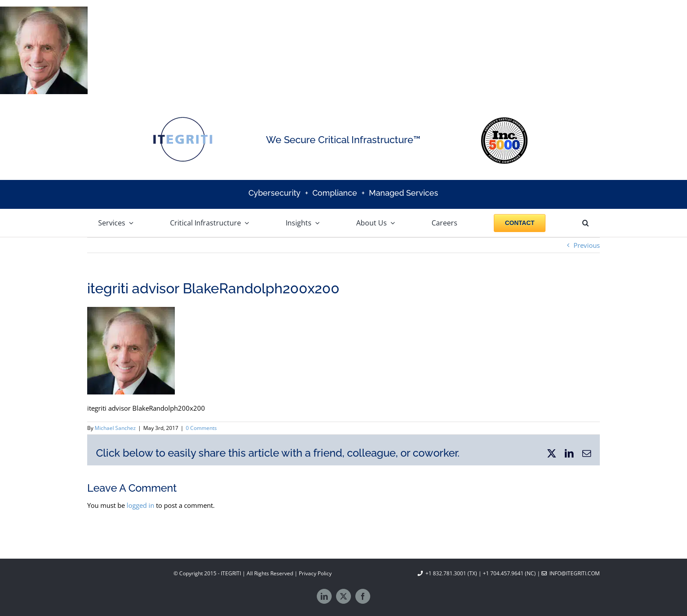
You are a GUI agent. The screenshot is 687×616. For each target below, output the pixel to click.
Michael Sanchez (115, 428)
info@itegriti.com (571, 573)
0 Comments (201, 428)
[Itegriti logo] (183, 119)
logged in (140, 505)
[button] (586, 223)
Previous (587, 245)
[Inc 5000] (504, 120)
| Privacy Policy (312, 573)
